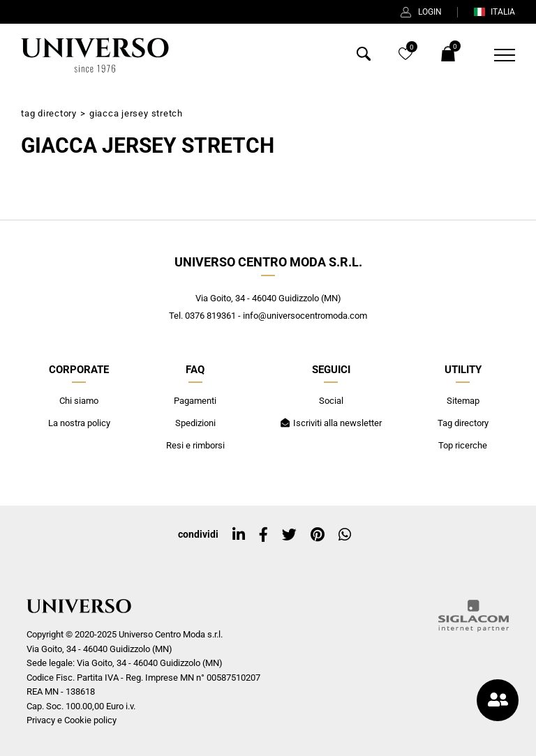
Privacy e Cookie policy (72, 720)
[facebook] (263, 535)
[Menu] (496, 55)
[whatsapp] (345, 535)
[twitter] (289, 535)
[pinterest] (318, 535)
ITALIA (494, 12)
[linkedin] (239, 535)
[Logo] (95, 55)
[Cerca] (364, 57)
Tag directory (49, 113)
